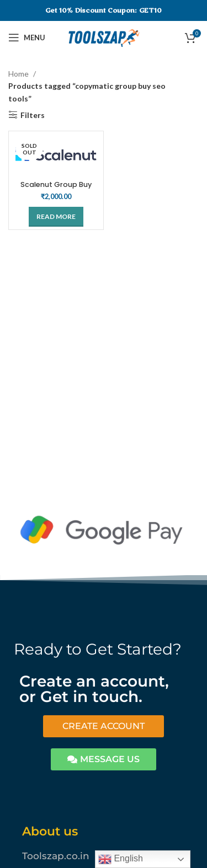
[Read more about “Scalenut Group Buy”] (56, 217)
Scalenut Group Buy (56, 184)
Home (19, 74)
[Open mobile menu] (27, 37)
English (121, 859)
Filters (33, 115)
